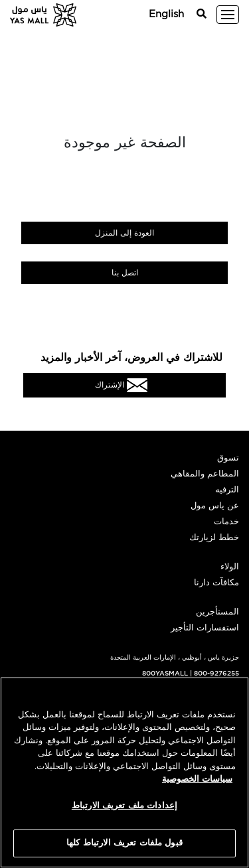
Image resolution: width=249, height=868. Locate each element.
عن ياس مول (215, 506)
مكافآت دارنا (216, 583)
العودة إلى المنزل (124, 233)
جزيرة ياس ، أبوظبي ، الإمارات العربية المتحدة (175, 658)
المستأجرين (217, 612)
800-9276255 (216, 674)
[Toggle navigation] (228, 15)
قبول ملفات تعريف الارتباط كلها (124, 843)
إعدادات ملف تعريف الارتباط (124, 806)
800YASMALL (165, 674)
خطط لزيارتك (214, 538)
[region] (124, 772)
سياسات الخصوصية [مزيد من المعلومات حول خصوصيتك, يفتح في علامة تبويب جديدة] (197, 779)
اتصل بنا (125, 273)
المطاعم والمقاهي (205, 474)
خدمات (226, 522)
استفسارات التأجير (205, 628)
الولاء (230, 567)
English (166, 14)
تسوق (228, 458)
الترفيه (227, 490)
